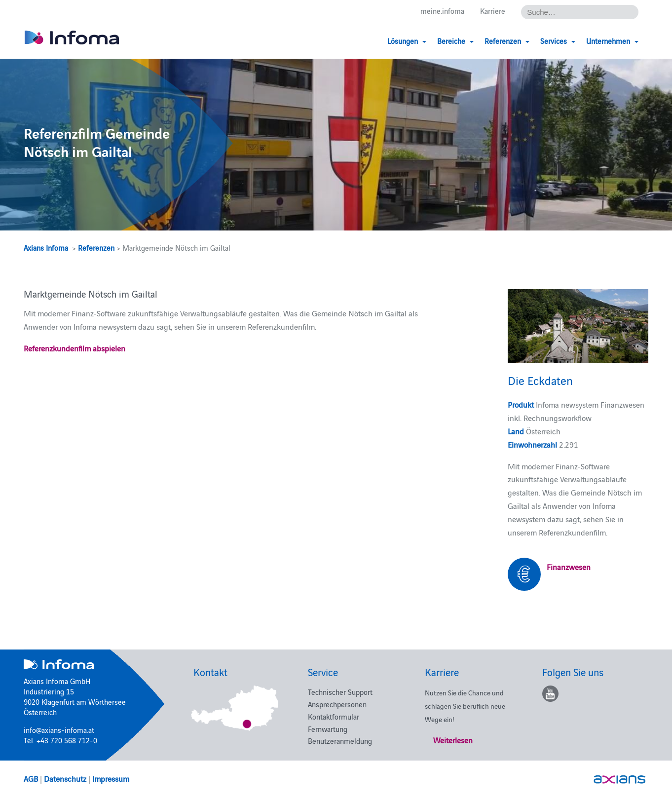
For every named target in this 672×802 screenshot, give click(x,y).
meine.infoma (442, 11)
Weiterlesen (453, 740)
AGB (31, 778)
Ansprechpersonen (337, 704)
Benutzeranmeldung (340, 741)
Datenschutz (65, 778)
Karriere (493, 11)
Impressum (111, 778)
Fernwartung (328, 729)
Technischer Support (340, 692)
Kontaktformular (334, 716)
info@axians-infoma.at (59, 730)
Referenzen (96, 248)
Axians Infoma (46, 248)
